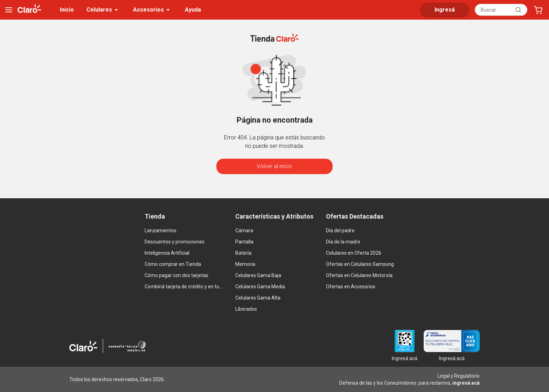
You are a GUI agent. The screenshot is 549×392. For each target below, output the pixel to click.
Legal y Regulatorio (459, 376)
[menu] (9, 10)
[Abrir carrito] (538, 10)
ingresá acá (466, 383)
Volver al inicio (274, 166)
